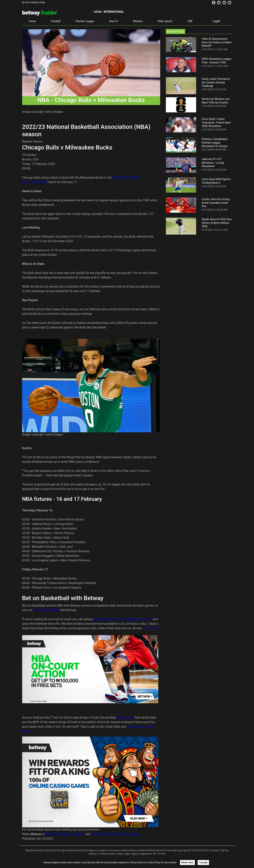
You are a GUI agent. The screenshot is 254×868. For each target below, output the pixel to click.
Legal (216, 21)
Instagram (78, 834)
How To (113, 21)
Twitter (65, 834)
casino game (125, 717)
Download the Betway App (122, 834)
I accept (203, 863)
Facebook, (53, 834)
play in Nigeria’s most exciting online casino (123, 619)
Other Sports (165, 21)
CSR (190, 21)
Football (56, 21)
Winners (138, 21)
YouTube (97, 834)
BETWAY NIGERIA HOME (34, 3)
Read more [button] (187, 863)
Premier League (85, 21)
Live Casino (150, 628)
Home (32, 21)
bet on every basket (46, 610)
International (114, 12)
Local (98, 12)
